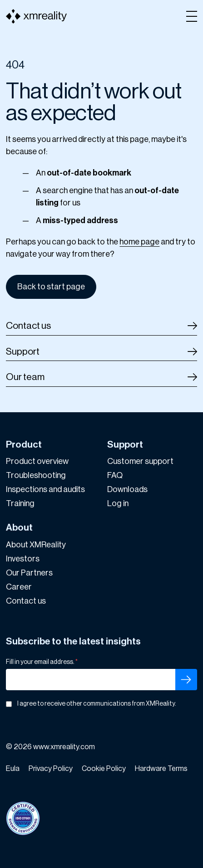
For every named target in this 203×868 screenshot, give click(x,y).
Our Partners (29, 573)
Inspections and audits (45, 489)
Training (20, 503)
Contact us (28, 326)
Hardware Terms (161, 769)
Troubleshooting (36, 475)
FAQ (115, 475)
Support (23, 352)
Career (19, 587)
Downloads (127, 489)
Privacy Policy (51, 769)
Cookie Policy (104, 769)
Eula (13, 769)
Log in (118, 503)
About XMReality (36, 545)
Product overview (37, 461)
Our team (25, 377)
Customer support (140, 461)
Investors (23, 559)
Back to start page (51, 287)
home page (139, 242)
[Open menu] (192, 16)
